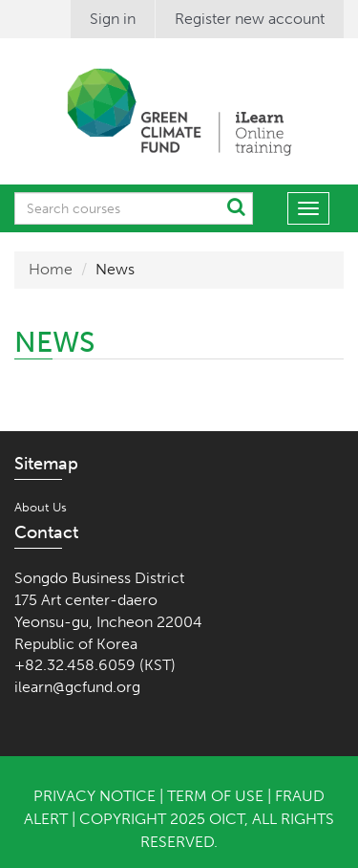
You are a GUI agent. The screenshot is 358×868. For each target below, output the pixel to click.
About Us (41, 507)
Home (51, 269)
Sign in (113, 19)
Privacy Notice (95, 796)
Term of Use (215, 796)
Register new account (250, 19)
